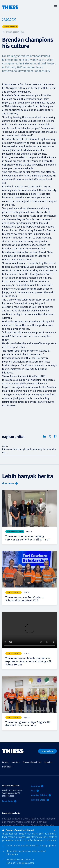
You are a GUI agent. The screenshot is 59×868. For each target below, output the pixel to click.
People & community (10, 27)
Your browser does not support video (29, 630)
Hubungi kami (47, 751)
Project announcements (15, 531)
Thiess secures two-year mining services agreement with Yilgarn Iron (28, 538)
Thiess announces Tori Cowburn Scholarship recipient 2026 (25, 599)
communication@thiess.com (20, 863)
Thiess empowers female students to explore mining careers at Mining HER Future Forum (28, 661)
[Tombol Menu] (55, 6)
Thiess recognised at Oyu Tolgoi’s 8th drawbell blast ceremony (28, 724)
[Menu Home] (10, 5)
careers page (45, 846)
